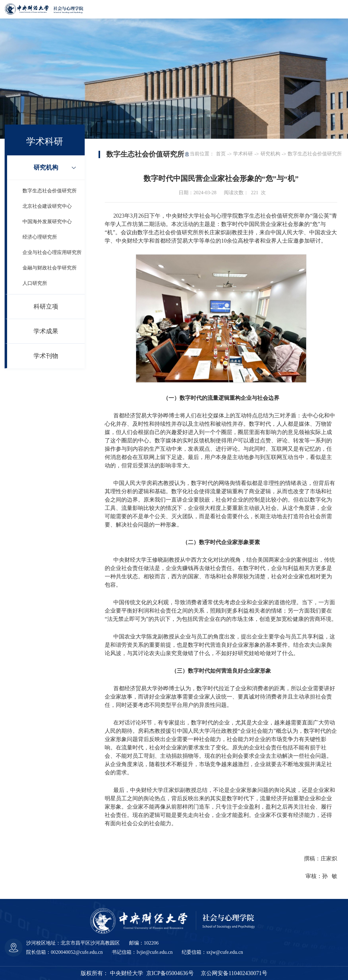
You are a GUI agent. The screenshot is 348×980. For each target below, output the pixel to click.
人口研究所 (35, 283)
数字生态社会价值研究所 (50, 191)
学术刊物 (46, 356)
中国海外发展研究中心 (47, 221)
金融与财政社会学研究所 (50, 268)
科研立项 (46, 306)
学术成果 (46, 331)
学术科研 (243, 154)
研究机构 (46, 167)
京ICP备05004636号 (170, 973)
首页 (221, 154)
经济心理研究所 (40, 237)
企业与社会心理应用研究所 (52, 252)
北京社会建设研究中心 (47, 206)
